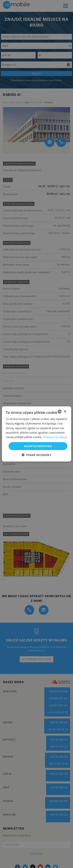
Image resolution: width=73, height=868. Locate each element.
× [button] (65, 411)
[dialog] (36, 434)
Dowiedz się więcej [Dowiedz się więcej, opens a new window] (55, 437)
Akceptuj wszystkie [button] (38, 446)
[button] (36, 455)
